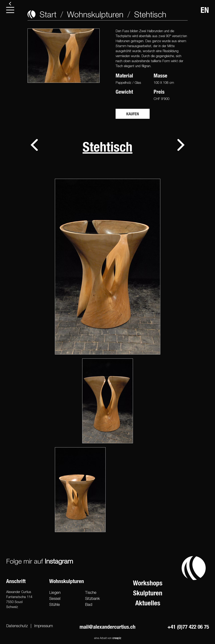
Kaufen (133, 114)
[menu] (10, 10)
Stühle (55, 604)
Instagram (59, 561)
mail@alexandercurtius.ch (107, 627)
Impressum (44, 626)
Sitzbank (92, 598)
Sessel (55, 598)
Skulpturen (148, 593)
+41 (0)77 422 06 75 (188, 627)
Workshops (148, 583)
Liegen (55, 592)
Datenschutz (17, 626)
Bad (89, 604)
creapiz (117, 638)
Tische (91, 592)
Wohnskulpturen (95, 14)
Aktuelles (148, 603)
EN (205, 10)
